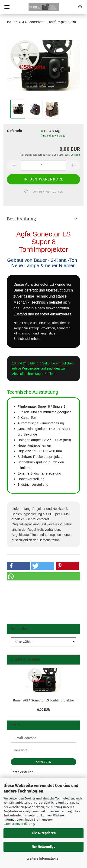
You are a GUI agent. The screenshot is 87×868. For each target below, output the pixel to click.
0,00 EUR (43, 710)
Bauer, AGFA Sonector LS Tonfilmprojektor (43, 700)
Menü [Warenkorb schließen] (7, 7)
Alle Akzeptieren (44, 833)
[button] (14, 165)
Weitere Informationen (43, 859)
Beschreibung (21, 219)
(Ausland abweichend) (54, 136)
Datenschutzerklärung (19, 824)
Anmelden (44, 762)
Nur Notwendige (44, 847)
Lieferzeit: (14, 131)
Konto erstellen (22, 772)
